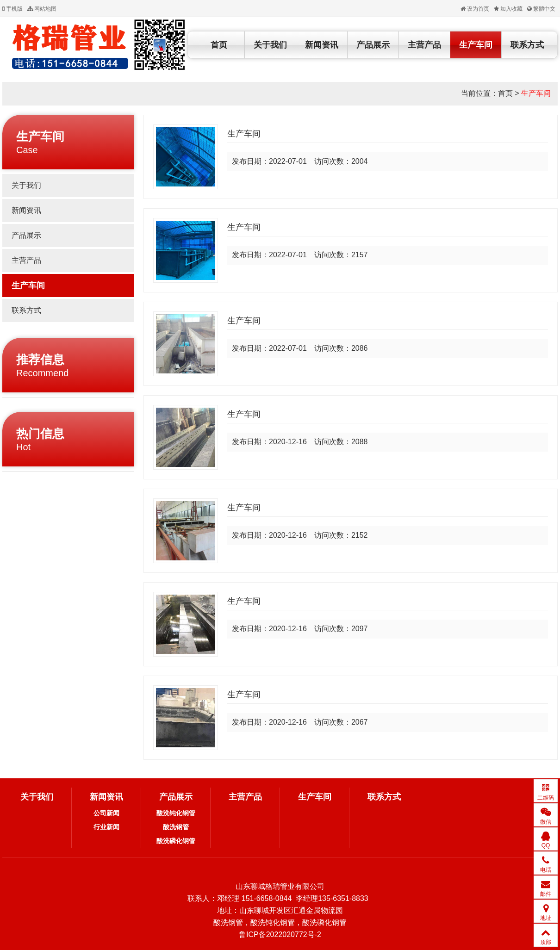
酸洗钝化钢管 (176, 813)
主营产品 (424, 45)
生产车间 (476, 45)
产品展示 (373, 45)
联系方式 (527, 45)
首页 (219, 45)
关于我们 (270, 45)
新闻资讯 (322, 45)
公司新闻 (106, 813)
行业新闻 (106, 827)
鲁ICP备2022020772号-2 (280, 934)
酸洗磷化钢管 (176, 841)
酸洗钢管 (176, 827)
